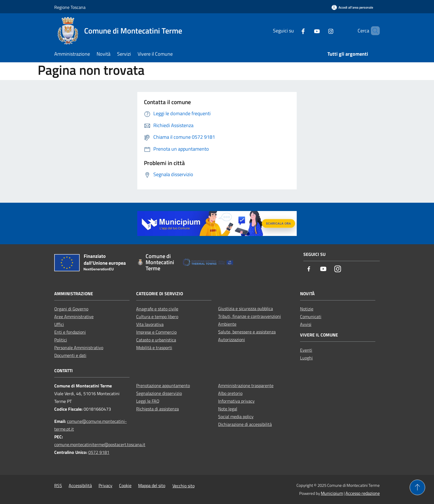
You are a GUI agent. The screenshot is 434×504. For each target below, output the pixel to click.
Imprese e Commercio (156, 332)
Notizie (307, 309)
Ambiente (227, 324)
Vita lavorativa (150, 324)
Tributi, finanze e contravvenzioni (250, 316)
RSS (58, 485)
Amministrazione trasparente (246, 385)
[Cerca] (373, 31)
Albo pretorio (230, 393)
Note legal (228, 409)
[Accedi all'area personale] (352, 7)
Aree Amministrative (74, 317)
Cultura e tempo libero (157, 317)
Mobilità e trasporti (154, 348)
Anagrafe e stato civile (157, 309)
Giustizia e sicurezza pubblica (246, 308)
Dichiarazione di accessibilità (245, 424)
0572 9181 (99, 452)
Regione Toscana (70, 7)
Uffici (59, 324)
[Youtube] (308, 31)
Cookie (125, 485)
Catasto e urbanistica (156, 340)
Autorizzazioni (232, 340)
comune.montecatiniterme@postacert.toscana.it (100, 444)
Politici (61, 340)
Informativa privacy (236, 401)
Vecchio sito (184, 486)
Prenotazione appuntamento (163, 385)
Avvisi (306, 324)
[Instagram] (321, 31)
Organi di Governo (71, 309)
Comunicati (311, 317)
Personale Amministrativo (79, 348)
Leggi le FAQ (148, 401)
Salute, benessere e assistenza (247, 332)
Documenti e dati (70, 355)
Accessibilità (80, 485)
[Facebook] (294, 31)
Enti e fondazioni (70, 332)
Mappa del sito (152, 485)
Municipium (332, 493)
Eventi (306, 350)
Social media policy (236, 416)
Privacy (105, 485)
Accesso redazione (363, 493)
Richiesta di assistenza (157, 409)
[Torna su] (417, 487)
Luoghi (306, 358)
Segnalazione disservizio (159, 393)
